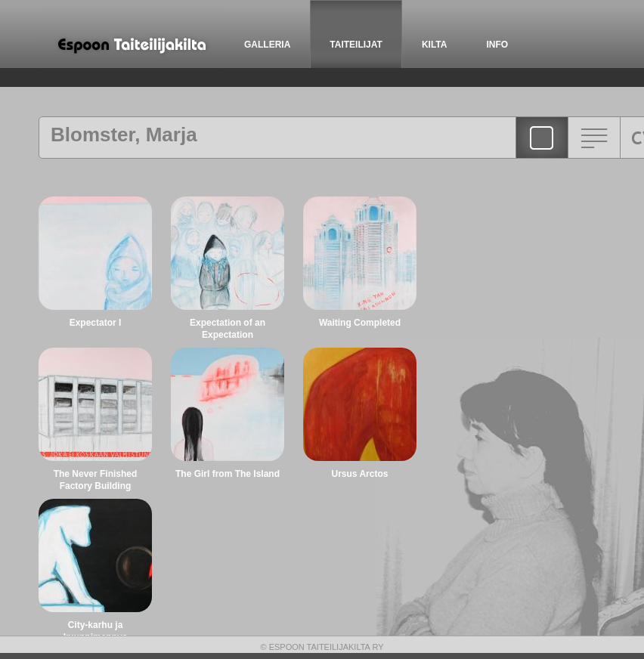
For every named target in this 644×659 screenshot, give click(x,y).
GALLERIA (267, 45)
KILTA (435, 45)
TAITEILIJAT (356, 45)
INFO (497, 45)
